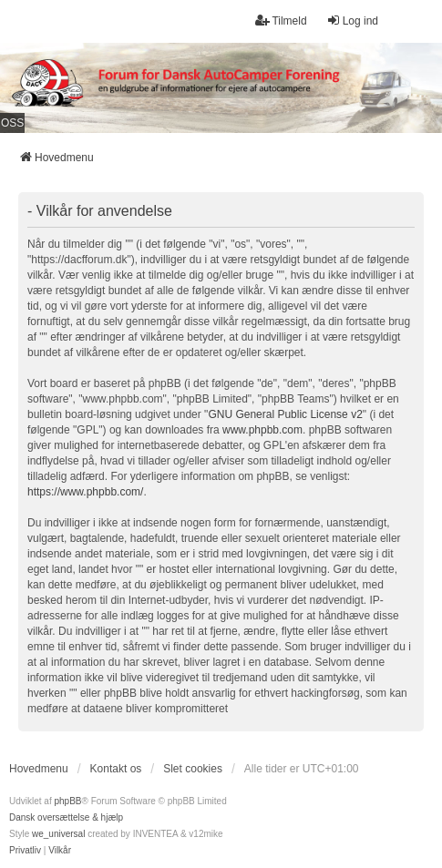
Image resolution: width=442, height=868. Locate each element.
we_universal (58, 834)
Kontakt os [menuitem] (116, 769)
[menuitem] (25, 851)
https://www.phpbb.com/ (85, 492)
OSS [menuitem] (12, 123)
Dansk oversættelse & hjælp (66, 817)
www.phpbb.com (262, 430)
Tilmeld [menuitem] (281, 20)
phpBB (67, 801)
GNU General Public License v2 (285, 414)
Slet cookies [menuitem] (193, 769)
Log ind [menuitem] (352, 20)
